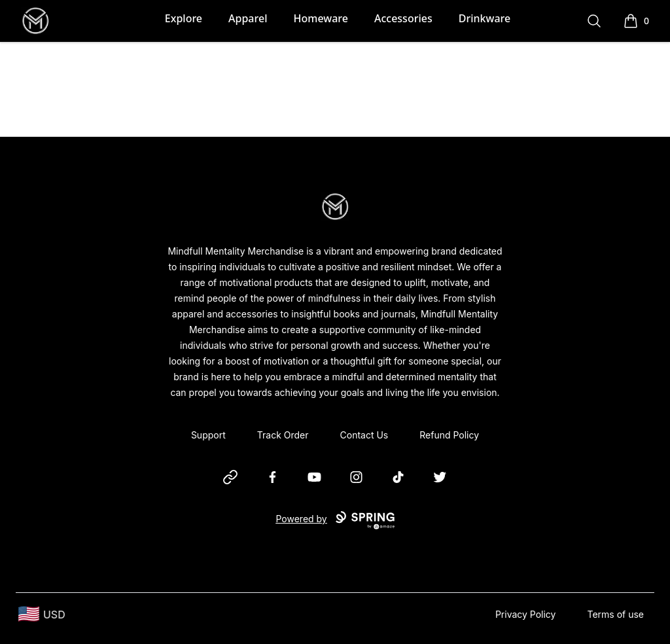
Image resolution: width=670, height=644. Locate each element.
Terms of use (615, 614)
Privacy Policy (526, 614)
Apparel (248, 18)
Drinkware (485, 18)
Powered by (335, 520)
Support (208, 435)
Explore (184, 18)
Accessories (403, 18)
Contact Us (364, 435)
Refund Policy (449, 435)
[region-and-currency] (42, 614)
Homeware (320, 18)
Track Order (283, 435)
